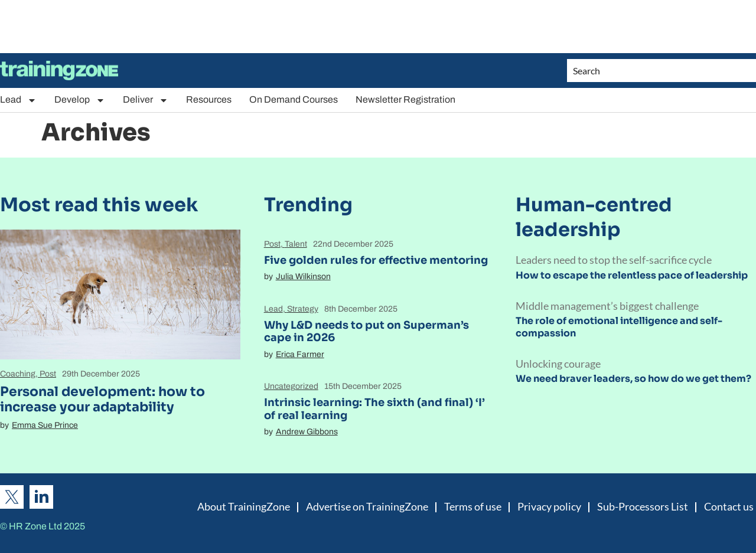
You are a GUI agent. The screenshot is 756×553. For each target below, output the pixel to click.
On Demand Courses (294, 99)
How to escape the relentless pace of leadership (632, 275)
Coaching (18, 374)
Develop (80, 100)
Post (48, 374)
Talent (296, 244)
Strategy (303, 309)
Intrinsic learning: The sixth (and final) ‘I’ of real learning (374, 409)
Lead (18, 100)
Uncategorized (291, 386)
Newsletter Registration (405, 99)
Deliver (146, 100)
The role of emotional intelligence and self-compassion (619, 327)
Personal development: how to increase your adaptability (102, 399)
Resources (209, 99)
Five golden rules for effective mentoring (376, 260)
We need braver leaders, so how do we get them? (633, 379)
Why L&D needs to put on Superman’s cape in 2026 (366, 332)
